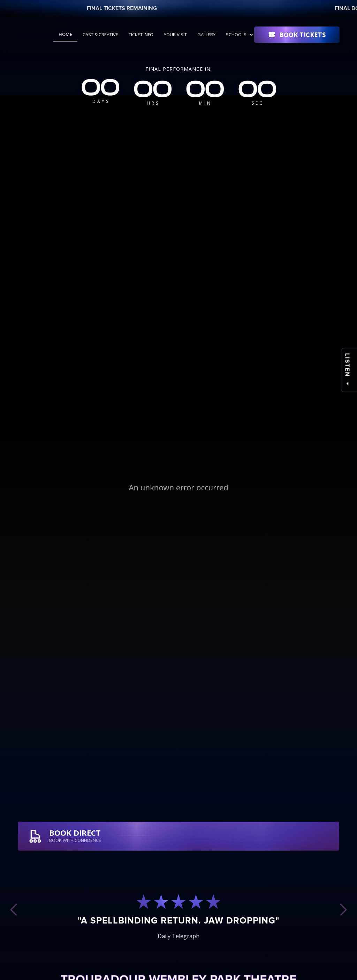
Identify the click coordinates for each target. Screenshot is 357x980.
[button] (241, 35)
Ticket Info (141, 35)
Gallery (206, 35)
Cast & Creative (100, 35)
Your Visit (175, 35)
